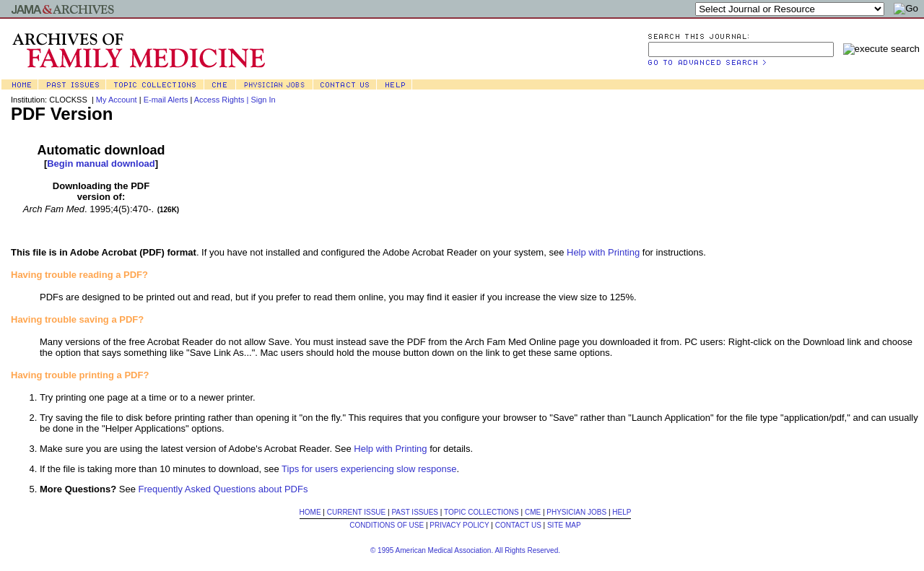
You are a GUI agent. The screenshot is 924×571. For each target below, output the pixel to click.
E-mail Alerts (166, 100)
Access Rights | (223, 100)
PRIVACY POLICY (459, 525)
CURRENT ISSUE (357, 512)
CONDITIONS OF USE (387, 525)
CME (533, 512)
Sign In (263, 100)
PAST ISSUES (415, 512)
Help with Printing (603, 252)
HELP (622, 512)
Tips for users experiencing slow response (369, 469)
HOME (310, 512)
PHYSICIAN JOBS (576, 512)
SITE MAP (564, 525)
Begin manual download (101, 164)
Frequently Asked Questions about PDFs (223, 489)
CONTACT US (518, 525)
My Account (117, 100)
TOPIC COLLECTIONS (481, 512)
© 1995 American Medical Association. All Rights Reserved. (465, 550)
